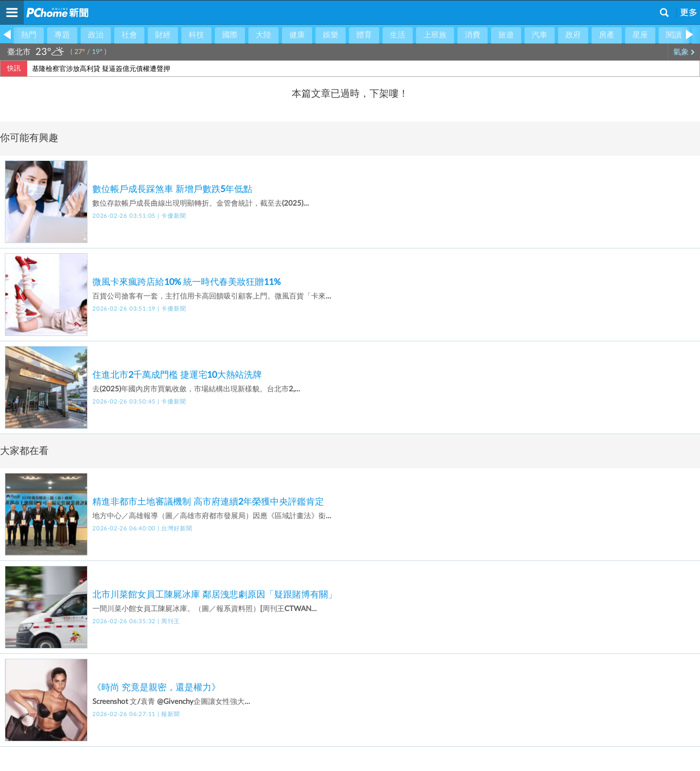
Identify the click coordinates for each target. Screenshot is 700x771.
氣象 (684, 52)
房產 (607, 35)
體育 (364, 35)
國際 (230, 35)
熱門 (29, 35)
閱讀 (674, 35)
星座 (640, 35)
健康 (297, 35)
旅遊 (506, 35)
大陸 (263, 35)
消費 (472, 35)
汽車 (540, 35)
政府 (573, 35)
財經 (163, 35)
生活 (398, 35)
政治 (96, 35)
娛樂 (331, 35)
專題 (62, 35)
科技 (196, 35)
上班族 (435, 35)
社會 (129, 35)
